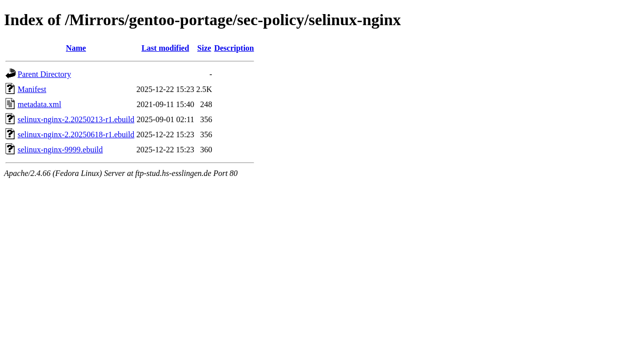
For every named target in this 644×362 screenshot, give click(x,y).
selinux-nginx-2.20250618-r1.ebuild (76, 134)
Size (204, 48)
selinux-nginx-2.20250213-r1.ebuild (76, 119)
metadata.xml (39, 104)
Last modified (165, 48)
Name (76, 48)
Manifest (32, 89)
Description (234, 48)
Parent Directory (44, 74)
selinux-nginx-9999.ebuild (60, 150)
